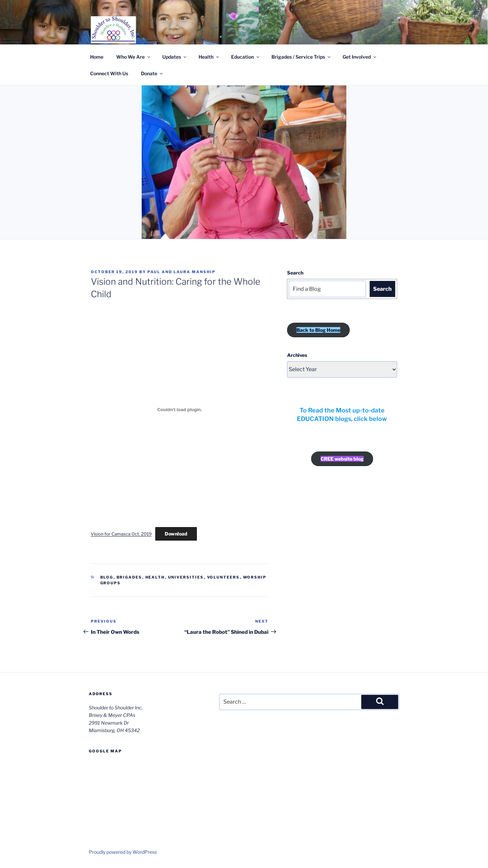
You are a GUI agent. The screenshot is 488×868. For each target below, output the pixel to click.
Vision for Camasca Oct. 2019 (121, 534)
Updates (175, 57)
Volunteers (223, 577)
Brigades (129, 577)
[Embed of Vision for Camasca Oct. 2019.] (180, 410)
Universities (186, 577)
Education (246, 57)
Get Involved (360, 57)
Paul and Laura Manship (181, 272)
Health (209, 57)
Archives (297, 355)
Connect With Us (109, 73)
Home (97, 57)
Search (295, 273)
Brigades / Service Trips (301, 57)
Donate (152, 73)
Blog (107, 577)
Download (176, 534)
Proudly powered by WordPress (123, 852)
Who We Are (134, 57)
